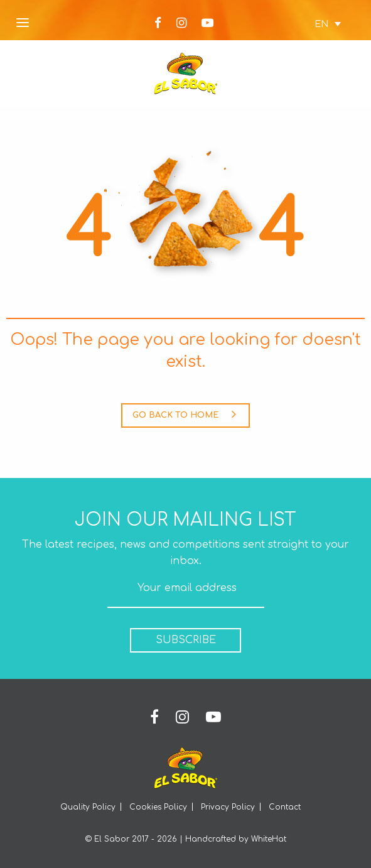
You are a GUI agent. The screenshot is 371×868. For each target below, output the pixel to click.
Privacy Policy (228, 807)
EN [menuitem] (321, 24)
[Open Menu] (23, 24)
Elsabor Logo (186, 73)
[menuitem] (321, 24)
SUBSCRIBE (186, 640)
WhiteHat (269, 839)
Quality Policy (88, 807)
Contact (285, 807)
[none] (321, 24)
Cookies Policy (158, 807)
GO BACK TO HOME (184, 414)
